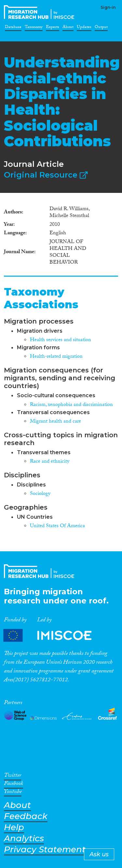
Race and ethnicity (50, 462)
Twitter (13, 776)
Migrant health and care (55, 422)
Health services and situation (61, 340)
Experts (53, 28)
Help (14, 827)
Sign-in (108, 7)
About (68, 28)
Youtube (13, 793)
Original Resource (46, 175)
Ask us (99, 854)
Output (101, 28)
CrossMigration (40, 12)
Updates (84, 28)
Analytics (24, 839)
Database (13, 28)
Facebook (14, 785)
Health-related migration (56, 357)
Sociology (40, 494)
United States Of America (57, 526)
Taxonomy (34, 28)
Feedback (26, 816)
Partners (53, 636)
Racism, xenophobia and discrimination (71, 405)
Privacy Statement (45, 850)
